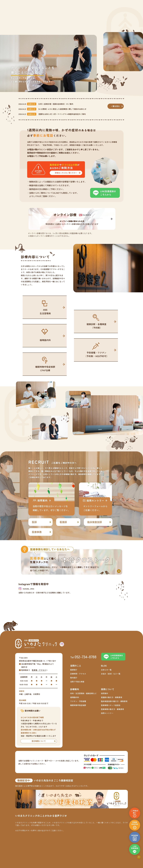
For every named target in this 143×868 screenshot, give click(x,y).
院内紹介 (74, 678)
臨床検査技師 (95, 522)
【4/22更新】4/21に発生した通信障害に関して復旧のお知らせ (62, 109)
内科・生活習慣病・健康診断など (83, 693)
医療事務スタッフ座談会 (111, 705)
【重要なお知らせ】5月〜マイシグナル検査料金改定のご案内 (62, 114)
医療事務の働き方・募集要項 (112, 709)
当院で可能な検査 (77, 682)
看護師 (63, 522)
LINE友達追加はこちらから (108, 193)
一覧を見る (115, 106)
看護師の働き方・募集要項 (112, 697)
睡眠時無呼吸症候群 (78, 705)
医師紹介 (74, 670)
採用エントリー (107, 713)
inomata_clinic (28, 589)
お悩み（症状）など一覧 (111, 674)
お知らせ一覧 (106, 670)
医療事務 (37, 532)
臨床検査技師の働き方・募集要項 (114, 701)
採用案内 (104, 693)
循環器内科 (75, 697)
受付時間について (39, 741)
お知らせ (32, 104)
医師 (34, 522)
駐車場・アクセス (39, 670)
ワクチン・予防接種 (78, 701)
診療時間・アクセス (78, 674)
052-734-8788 (86, 657)
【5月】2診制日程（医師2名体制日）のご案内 (55, 104)
